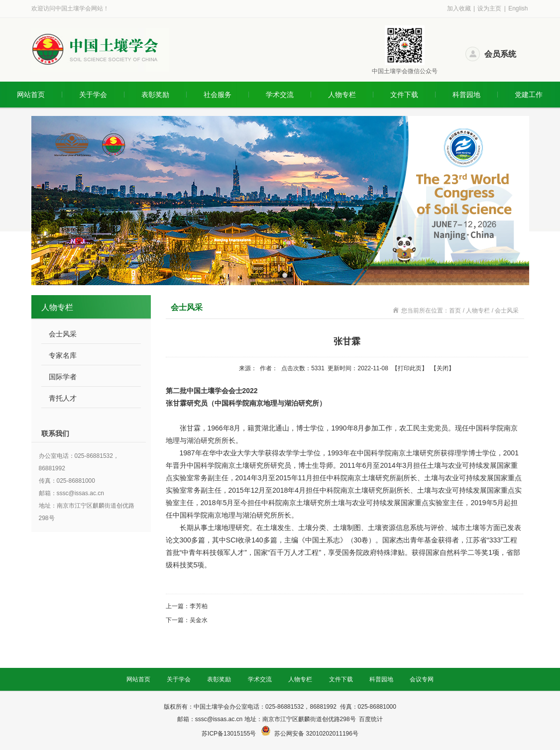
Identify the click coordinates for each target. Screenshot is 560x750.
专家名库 (63, 355)
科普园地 (466, 95)
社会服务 (218, 95)
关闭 (443, 368)
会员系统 (500, 54)
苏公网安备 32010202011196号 (316, 734)
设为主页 (489, 8)
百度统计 (371, 719)
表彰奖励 (155, 95)
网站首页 (31, 95)
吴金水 (199, 620)
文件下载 (404, 95)
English (518, 8)
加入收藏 (459, 8)
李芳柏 (199, 606)
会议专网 (422, 679)
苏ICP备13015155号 (230, 734)
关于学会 (93, 95)
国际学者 (63, 377)
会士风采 (63, 334)
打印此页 (410, 368)
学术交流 (280, 95)
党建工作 (529, 95)
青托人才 (63, 398)
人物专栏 (342, 95)
